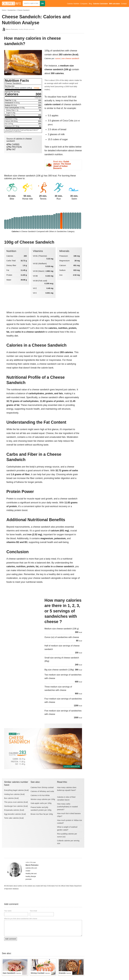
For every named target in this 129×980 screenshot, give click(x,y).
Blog (90, 4)
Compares (84, 4)
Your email (33, 911)
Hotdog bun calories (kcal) (14, 794)
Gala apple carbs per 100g (41, 803)
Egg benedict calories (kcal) (15, 814)
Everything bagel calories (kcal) (16, 790)
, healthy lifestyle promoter (20, 29)
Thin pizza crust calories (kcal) (16, 802)
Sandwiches (12, 10)
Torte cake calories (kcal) (14, 818)
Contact (124, 4)
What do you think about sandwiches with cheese (21, 919)
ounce (58, 58)
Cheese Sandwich (23, 10)
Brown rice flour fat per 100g (42, 814)
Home (4, 10)
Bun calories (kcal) (11, 798)
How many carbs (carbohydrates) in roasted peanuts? (67, 807)
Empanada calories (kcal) (14, 810)
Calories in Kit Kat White (40, 795)
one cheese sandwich (70, 58)
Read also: (62, 165)
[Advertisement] (23, 615)
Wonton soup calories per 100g (43, 799)
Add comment (11, 939)
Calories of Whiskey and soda (42, 791)
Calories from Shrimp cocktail (42, 787)
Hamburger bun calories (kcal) (16, 806)
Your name (8, 911)
